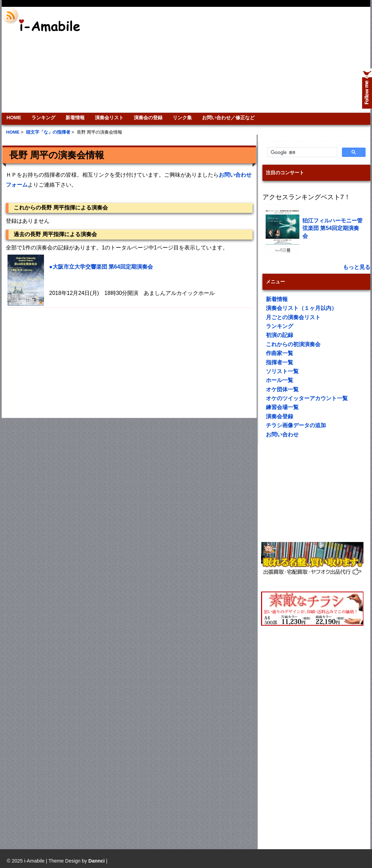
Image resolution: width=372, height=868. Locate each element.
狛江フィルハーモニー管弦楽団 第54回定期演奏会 (332, 228)
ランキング (43, 118)
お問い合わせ (282, 435)
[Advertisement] (267, 60)
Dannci (97, 861)
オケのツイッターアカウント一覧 (307, 398)
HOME (14, 118)
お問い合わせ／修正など (228, 118)
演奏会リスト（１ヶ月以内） (301, 308)
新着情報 (75, 118)
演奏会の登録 (148, 118)
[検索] (302, 152)
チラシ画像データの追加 (296, 425)
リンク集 (182, 118)
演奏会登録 (280, 416)
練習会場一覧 (282, 407)
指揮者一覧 (280, 362)
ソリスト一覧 (282, 371)
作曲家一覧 (280, 353)
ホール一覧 (280, 380)
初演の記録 (280, 335)
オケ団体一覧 (282, 389)
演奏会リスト (109, 118)
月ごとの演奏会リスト (293, 317)
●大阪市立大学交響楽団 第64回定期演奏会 (101, 267)
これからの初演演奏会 (293, 344)
